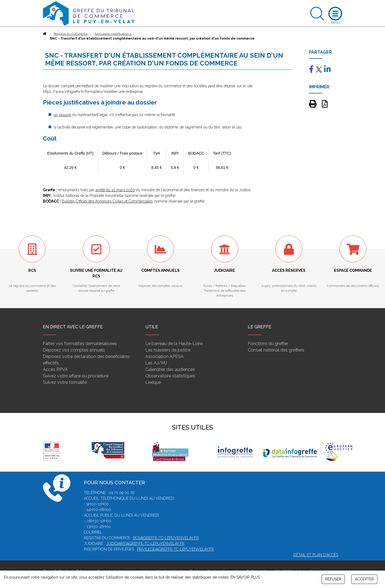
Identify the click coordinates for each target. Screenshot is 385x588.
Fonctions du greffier (268, 344)
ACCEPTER (364, 579)
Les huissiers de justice (168, 350)
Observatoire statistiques (170, 376)
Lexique (153, 382)
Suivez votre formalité (65, 382)
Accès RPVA (55, 369)
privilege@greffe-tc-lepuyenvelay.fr (175, 549)
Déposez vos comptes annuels (74, 350)
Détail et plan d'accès (316, 555)
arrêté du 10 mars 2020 (115, 190)
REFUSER (333, 579)
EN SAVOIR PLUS (245, 577)
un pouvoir (62, 115)
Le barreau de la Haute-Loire (174, 344)
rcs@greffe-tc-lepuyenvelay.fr (166, 538)
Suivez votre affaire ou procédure (76, 376)
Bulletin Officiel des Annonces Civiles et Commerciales (107, 201)
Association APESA (164, 356)
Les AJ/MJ (156, 363)
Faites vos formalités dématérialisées (80, 344)
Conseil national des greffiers (276, 350)
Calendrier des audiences (170, 369)
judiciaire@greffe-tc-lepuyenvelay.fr (145, 544)
